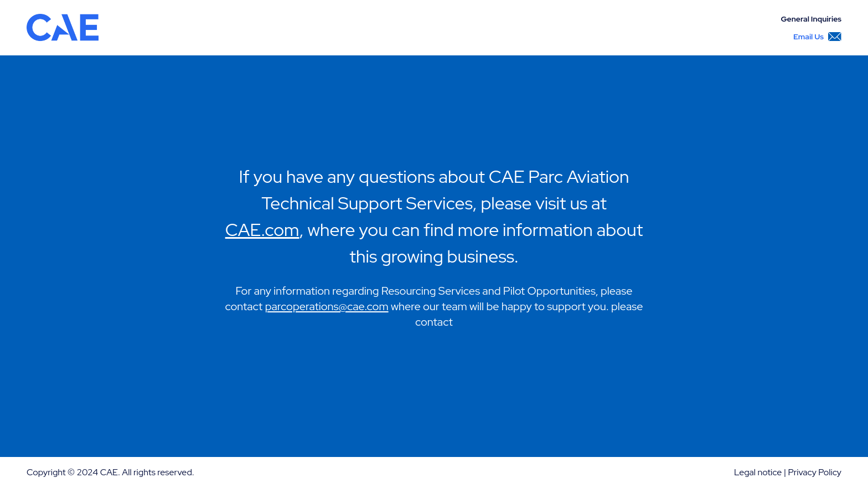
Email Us (817, 37)
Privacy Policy (815, 472)
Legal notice (758, 472)
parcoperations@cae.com (327, 306)
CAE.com (262, 230)
